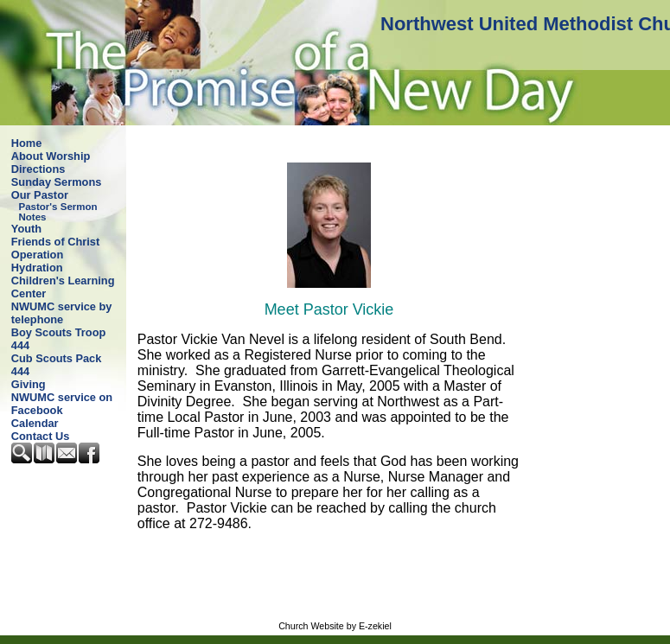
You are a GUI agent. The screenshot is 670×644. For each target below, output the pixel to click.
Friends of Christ (55, 242)
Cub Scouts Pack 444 (57, 365)
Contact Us (41, 436)
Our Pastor (40, 195)
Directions (38, 169)
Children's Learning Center (63, 287)
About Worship (51, 156)
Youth (26, 229)
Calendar (35, 423)
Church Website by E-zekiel (335, 626)
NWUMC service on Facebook (62, 404)
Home (27, 143)
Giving (29, 384)
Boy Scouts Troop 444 (59, 339)
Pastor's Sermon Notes (58, 212)
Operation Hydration (37, 261)
